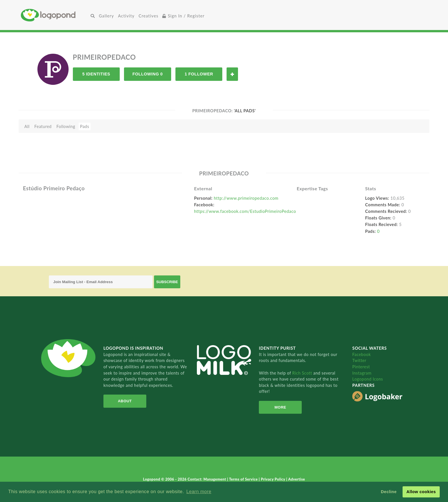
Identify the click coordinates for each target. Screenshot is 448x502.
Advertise (297, 479)
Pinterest (361, 367)
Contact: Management (207, 479)
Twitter (359, 360)
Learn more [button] (199, 492)
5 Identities (96, 74)
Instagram (362, 373)
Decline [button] (389, 492)
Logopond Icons (368, 379)
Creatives (148, 16)
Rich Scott (303, 373)
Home (55, 15)
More (280, 407)
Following (66, 126)
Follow (232, 74)
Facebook (362, 354)
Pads (85, 126)
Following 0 (147, 74)
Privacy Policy (274, 479)
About (125, 401)
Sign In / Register (183, 16)
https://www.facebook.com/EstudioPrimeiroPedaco (245, 211)
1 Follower (199, 74)
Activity (126, 16)
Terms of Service (244, 479)
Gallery (106, 16)
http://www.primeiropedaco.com (246, 198)
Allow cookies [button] (421, 492)
